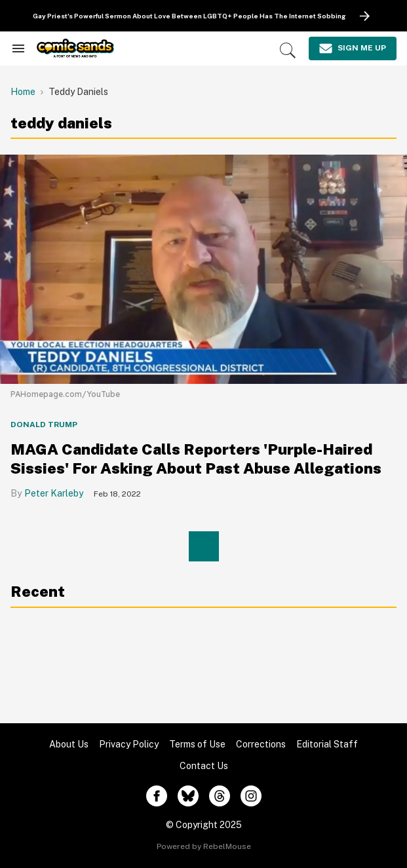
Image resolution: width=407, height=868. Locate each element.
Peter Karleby (54, 493)
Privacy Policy (129, 744)
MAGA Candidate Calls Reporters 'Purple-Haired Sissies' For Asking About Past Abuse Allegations (196, 459)
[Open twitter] (188, 796)
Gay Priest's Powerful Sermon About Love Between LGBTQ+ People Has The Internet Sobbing (189, 16)
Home (23, 92)
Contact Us (204, 766)
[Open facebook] (157, 796)
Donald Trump (44, 425)
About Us (69, 744)
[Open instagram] (251, 796)
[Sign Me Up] (353, 48)
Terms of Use (197, 744)
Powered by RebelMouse (204, 846)
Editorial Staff (327, 744)
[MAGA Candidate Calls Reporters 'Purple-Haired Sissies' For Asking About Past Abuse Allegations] (203, 268)
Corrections (261, 744)
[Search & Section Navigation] (18, 48)
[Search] (288, 50)
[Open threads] (220, 796)
